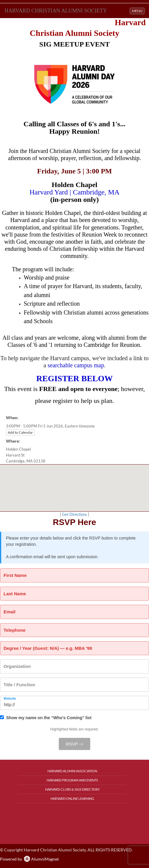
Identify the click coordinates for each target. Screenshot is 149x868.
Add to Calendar (20, 432)
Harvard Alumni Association (72, 771)
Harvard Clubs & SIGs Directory (72, 789)
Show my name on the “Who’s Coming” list (46, 718)
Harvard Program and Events (72, 780)
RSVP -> (75, 744)
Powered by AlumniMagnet (29, 859)
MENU (138, 11)
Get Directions (74, 514)
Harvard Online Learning (72, 798)
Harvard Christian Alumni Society (56, 11)
